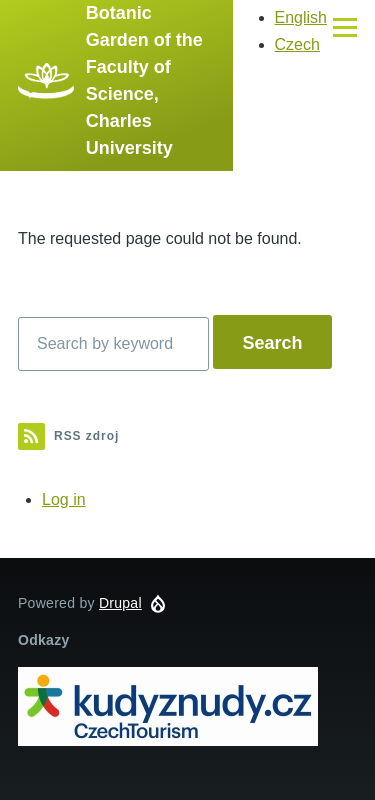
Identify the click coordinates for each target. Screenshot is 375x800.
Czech (297, 44)
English (301, 17)
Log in (64, 499)
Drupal (120, 603)
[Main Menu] (345, 27)
